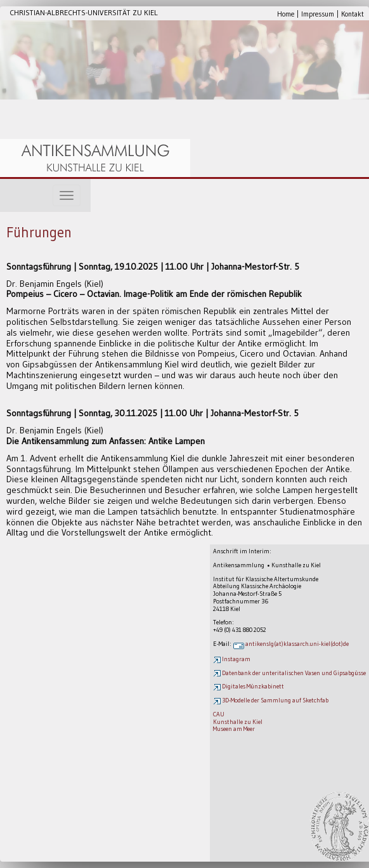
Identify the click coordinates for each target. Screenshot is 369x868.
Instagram (232, 659)
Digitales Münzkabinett (249, 686)
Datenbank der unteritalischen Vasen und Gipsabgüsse (289, 673)
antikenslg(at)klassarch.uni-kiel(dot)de (291, 644)
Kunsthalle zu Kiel (238, 722)
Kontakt (353, 14)
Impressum (318, 14)
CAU (219, 714)
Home (286, 14)
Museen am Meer (234, 729)
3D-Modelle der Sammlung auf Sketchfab (271, 700)
